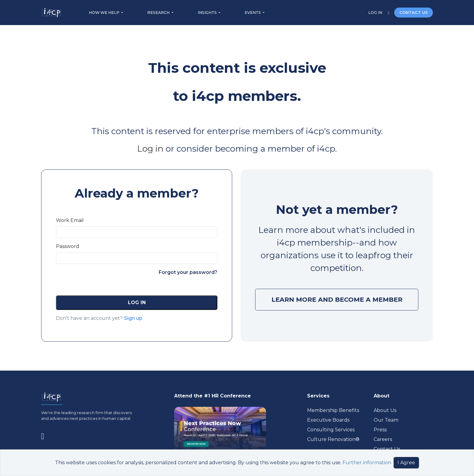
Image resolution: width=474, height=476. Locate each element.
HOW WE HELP (105, 13)
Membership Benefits (333, 410)
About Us (385, 410)
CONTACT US (414, 13)
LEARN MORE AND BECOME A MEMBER (337, 299)
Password (68, 246)
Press (380, 430)
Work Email (70, 220)
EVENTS (253, 13)
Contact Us (387, 449)
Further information (367, 463)
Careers (383, 439)
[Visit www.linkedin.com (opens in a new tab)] (45, 435)
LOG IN (376, 13)
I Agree (406, 463)
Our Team (386, 420)
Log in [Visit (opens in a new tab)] (150, 149)
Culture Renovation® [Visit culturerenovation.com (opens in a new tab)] (333, 439)
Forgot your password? (188, 272)
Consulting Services (331, 430)
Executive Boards (328, 420)
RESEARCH (159, 13)
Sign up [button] (133, 318)
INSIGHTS (208, 13)
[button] (137, 303)
